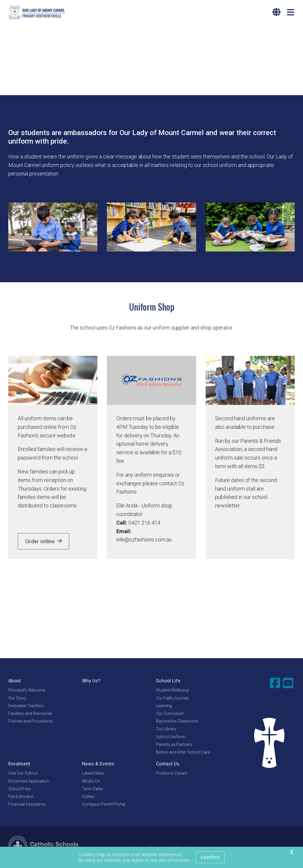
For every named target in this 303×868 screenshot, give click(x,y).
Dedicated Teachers (26, 706)
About (14, 682)
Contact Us (168, 764)
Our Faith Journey (172, 699)
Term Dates (92, 789)
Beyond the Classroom (177, 722)
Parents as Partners (174, 745)
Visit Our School (23, 774)
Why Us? (91, 682)
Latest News (93, 774)
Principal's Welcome (27, 691)
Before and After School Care (183, 753)
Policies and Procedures (30, 722)
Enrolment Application (29, 782)
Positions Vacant (172, 774)
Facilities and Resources (30, 714)
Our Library (166, 730)
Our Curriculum (170, 714)
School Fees (20, 789)
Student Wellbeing (172, 691)
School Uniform (171, 737)
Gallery (88, 797)
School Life (168, 682)
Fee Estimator (21, 797)
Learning (164, 706)
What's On (91, 782)
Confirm (210, 857)
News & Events (98, 764)
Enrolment (19, 764)
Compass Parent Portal (104, 805)
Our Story (17, 699)
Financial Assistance (27, 805)
